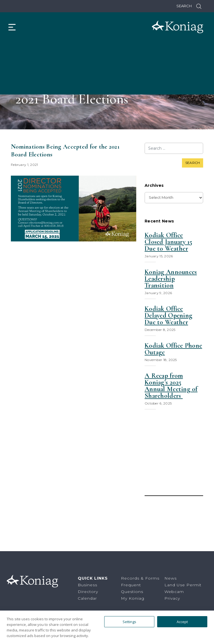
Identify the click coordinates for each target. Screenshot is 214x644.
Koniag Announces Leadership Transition (171, 279)
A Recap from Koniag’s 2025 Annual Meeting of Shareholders (171, 386)
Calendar (87, 598)
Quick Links (93, 578)
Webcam (174, 592)
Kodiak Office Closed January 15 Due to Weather (169, 242)
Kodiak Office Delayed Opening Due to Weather (168, 316)
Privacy (172, 598)
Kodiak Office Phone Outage (173, 349)
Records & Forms (140, 578)
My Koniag (133, 598)
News (171, 578)
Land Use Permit (183, 585)
